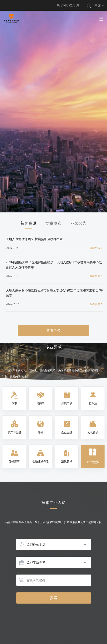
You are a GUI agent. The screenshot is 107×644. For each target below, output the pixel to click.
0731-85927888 (68, 5)
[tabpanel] (53, 286)
